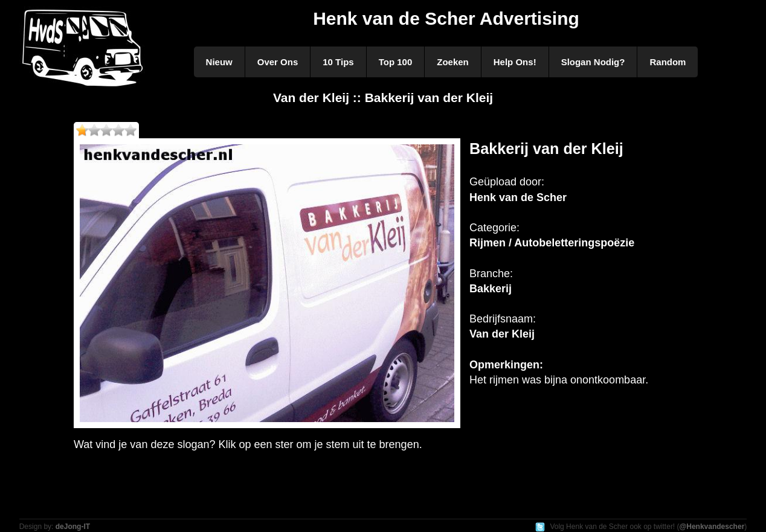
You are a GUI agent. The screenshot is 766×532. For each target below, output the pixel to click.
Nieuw (219, 62)
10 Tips (338, 62)
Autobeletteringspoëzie (574, 243)
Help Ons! (515, 62)
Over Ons (278, 62)
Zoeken (453, 62)
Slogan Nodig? (593, 62)
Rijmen (488, 243)
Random (668, 62)
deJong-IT (73, 527)
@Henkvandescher (712, 527)
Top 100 (396, 62)
